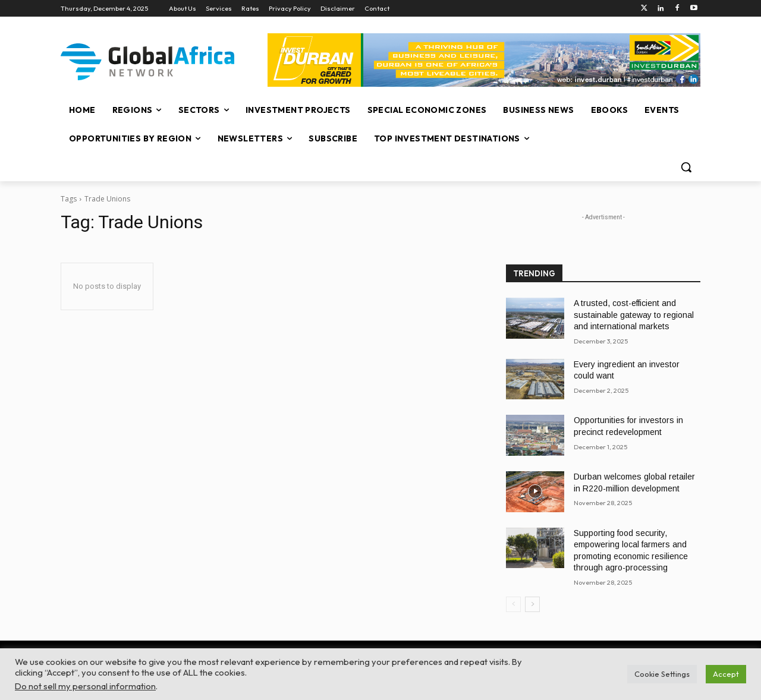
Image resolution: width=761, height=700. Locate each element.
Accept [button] (726, 674)
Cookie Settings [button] (662, 674)
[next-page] (532, 604)
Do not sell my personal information (85, 686)
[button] (686, 167)
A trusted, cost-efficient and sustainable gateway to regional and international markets (634, 315)
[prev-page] (513, 604)
